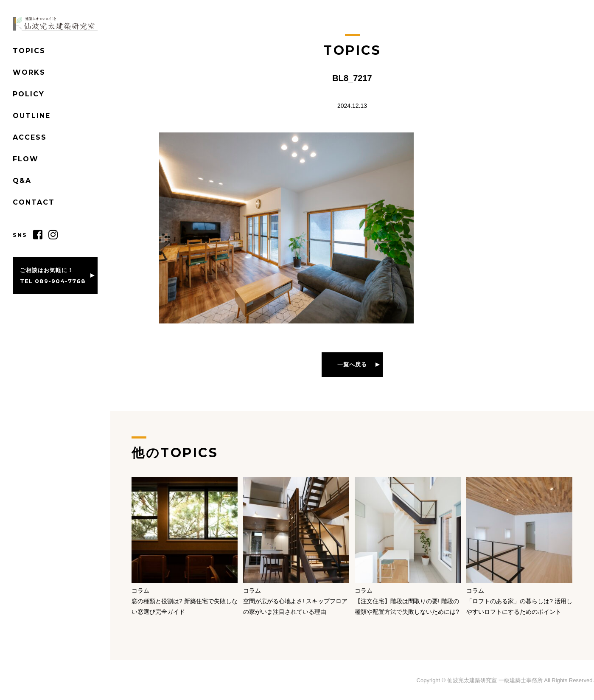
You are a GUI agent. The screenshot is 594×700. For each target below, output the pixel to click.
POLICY (29, 94)
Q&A (22, 181)
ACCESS (30, 137)
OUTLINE (32, 116)
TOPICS (29, 51)
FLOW (26, 159)
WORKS (29, 72)
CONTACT (34, 202)
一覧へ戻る (352, 364)
